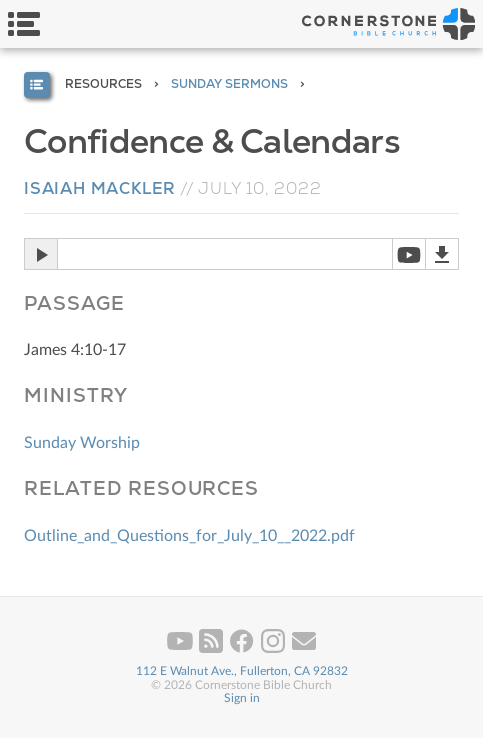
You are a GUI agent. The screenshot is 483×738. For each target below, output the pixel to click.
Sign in (242, 698)
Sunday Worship (82, 443)
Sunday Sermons (229, 84)
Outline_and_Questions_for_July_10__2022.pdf (189, 536)
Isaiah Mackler (100, 188)
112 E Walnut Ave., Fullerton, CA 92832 (242, 671)
